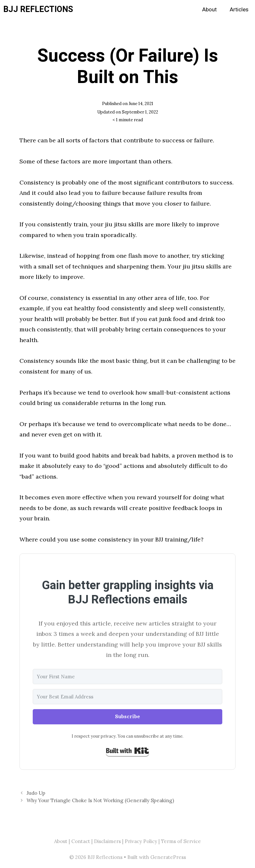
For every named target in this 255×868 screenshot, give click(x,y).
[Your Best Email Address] (127, 697)
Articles (239, 10)
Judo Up (36, 793)
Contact (81, 841)
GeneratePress (168, 857)
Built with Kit (127, 751)
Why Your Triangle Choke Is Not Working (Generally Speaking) (100, 800)
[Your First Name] (127, 677)
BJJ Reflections (38, 10)
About (209, 10)
